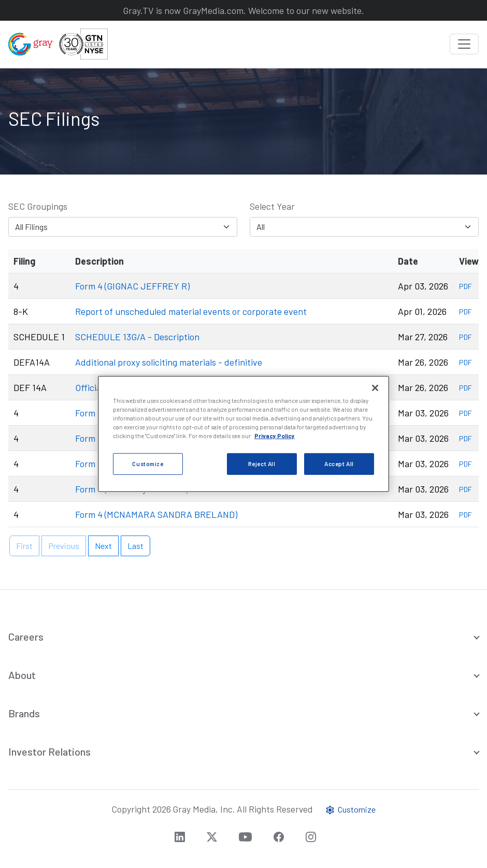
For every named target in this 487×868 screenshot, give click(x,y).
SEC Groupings (38, 206)
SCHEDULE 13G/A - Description (137, 337)
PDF (465, 286)
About (22, 675)
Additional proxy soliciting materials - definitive (169, 362)
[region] (244, 434)
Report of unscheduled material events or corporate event (191, 311)
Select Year (272, 206)
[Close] (375, 388)
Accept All (339, 464)
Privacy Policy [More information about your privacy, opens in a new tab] (275, 436)
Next (103, 546)
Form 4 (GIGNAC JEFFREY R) (132, 286)
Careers (26, 636)
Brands (24, 713)
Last (135, 546)
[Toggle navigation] (464, 44)
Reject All (262, 464)
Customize (350, 809)
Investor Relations (49, 751)
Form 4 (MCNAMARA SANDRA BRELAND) (156, 514)
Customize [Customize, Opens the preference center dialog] (148, 464)
